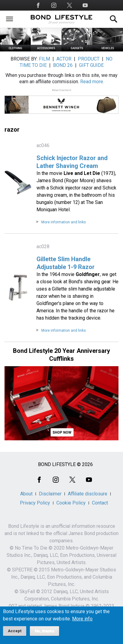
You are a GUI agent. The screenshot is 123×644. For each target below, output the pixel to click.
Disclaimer (50, 494)
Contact (100, 503)
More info (82, 623)
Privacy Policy (35, 503)
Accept (15, 634)
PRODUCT (89, 59)
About (26, 494)
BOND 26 (63, 65)
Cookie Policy (71, 503)
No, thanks (44, 635)
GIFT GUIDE (91, 65)
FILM (44, 59)
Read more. (92, 82)
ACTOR (64, 59)
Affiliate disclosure (88, 494)
